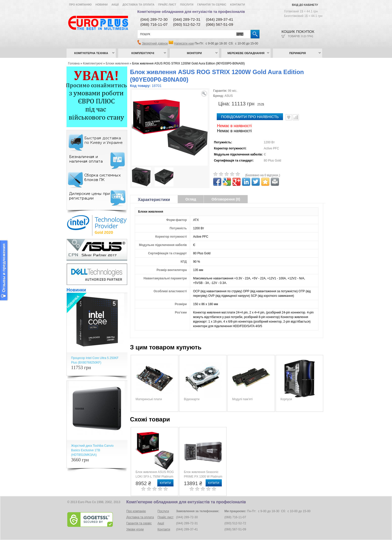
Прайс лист (167, 5)
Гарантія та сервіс (212, 5)
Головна (74, 63)
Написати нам (184, 43)
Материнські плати (149, 399)
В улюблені (289, 117)
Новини (101, 5)
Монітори (194, 53)
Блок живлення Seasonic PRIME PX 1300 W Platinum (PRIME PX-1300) (203, 477)
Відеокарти (192, 399)
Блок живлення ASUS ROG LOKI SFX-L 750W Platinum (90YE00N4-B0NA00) (155, 477)
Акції (115, 5)
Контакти (238, 5)
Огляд (191, 199)
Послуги (187, 5)
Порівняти (296, 117)
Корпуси (286, 399)
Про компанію (80, 5)
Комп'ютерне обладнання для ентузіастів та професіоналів (191, 12)
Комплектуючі (143, 53)
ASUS (229, 96)
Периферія (298, 53)
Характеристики (154, 200)
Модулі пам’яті (242, 399)
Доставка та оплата (138, 5)
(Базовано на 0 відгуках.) (263, 175)
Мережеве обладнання (246, 53)
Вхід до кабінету (305, 5)
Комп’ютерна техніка (91, 53)
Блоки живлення (117, 63)
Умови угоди (135, 529)
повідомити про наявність (250, 117)
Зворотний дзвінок (155, 43)
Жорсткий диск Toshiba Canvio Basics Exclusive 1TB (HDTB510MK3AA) (92, 450)
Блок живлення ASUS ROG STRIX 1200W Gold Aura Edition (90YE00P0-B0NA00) (189, 63)
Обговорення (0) (226, 199)
